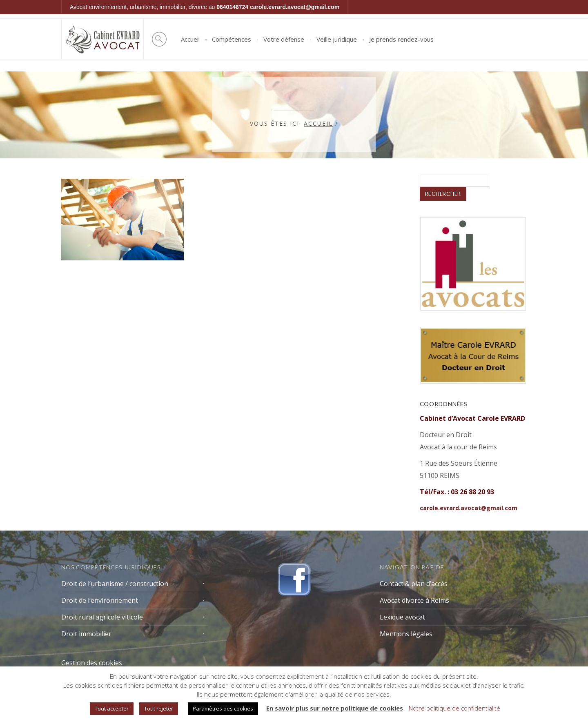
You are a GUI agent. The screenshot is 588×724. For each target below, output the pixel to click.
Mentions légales (406, 634)
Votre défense (284, 39)
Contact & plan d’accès (414, 584)
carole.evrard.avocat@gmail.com (295, 7)
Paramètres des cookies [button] (223, 708)
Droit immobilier (86, 634)
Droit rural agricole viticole (102, 617)
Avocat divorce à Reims (414, 600)
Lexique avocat (402, 617)
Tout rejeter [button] (159, 708)
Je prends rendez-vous (401, 39)
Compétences (232, 39)
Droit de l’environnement (100, 600)
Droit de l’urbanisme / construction (115, 584)
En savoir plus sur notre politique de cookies (335, 708)
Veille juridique (337, 39)
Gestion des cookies (92, 663)
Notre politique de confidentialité (454, 708)
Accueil (190, 39)
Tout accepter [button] (112, 708)
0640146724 (232, 7)
